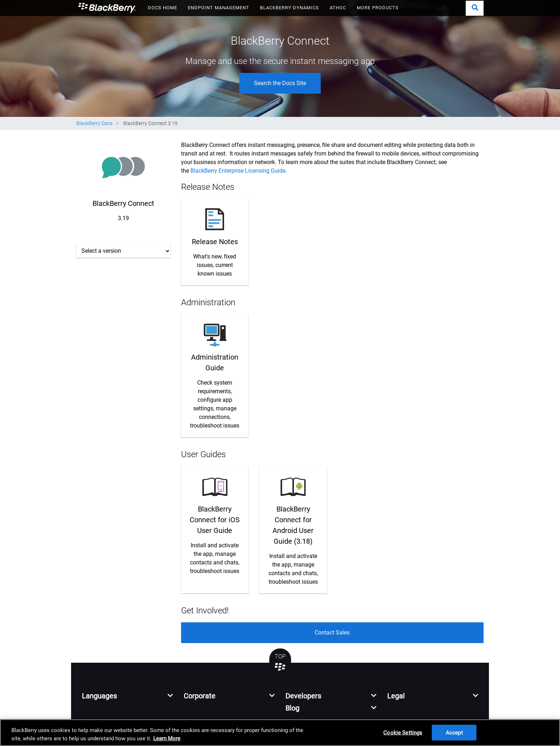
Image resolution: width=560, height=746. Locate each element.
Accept (454, 732)
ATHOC (338, 8)
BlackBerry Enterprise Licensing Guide (238, 171)
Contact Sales (332, 633)
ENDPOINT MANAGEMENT (219, 8)
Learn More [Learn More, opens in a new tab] (167, 738)
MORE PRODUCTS (378, 8)
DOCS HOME (162, 8)
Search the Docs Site (280, 83)
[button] (475, 8)
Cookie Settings (403, 732)
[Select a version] (123, 251)
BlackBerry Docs (94, 123)
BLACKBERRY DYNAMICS (289, 8)
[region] (280, 733)
